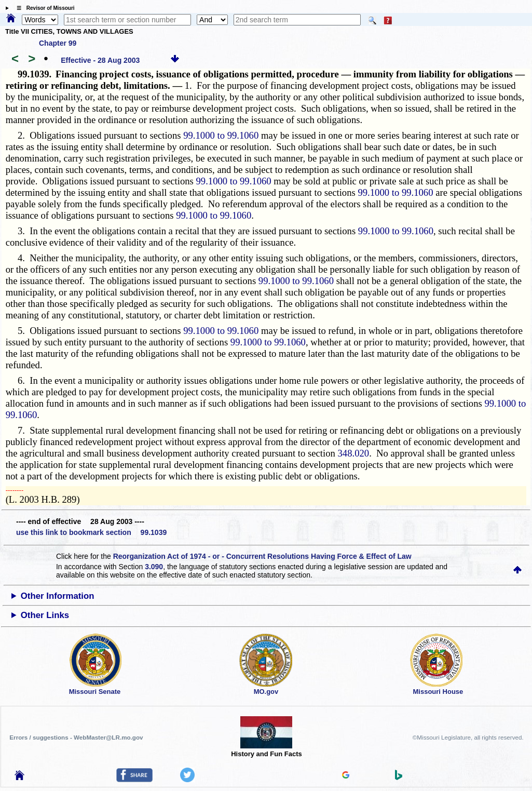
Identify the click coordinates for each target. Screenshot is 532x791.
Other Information (58, 596)
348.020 (353, 453)
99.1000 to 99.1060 (221, 135)
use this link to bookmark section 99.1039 (91, 532)
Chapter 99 (58, 43)
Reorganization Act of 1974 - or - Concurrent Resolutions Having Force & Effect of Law (262, 556)
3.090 (154, 567)
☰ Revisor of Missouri (43, 8)
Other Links (45, 615)
